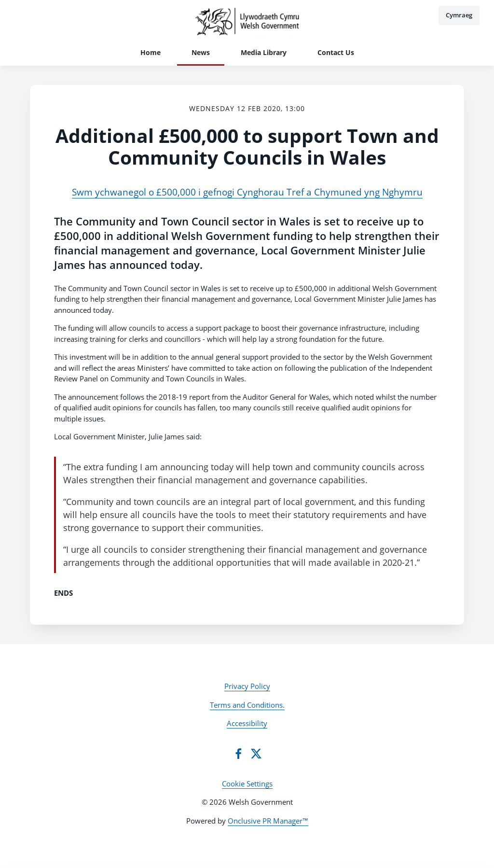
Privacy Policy (247, 686)
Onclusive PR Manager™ (268, 821)
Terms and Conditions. (247, 705)
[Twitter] (256, 754)
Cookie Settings (247, 784)
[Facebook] (238, 754)
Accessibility (247, 723)
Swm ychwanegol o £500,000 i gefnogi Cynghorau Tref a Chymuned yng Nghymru (247, 192)
